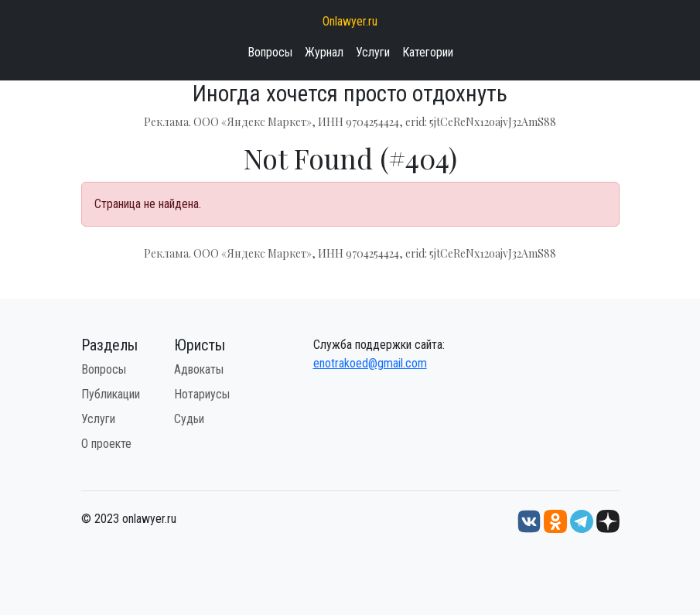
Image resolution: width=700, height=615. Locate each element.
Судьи (189, 419)
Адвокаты (199, 369)
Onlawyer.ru (350, 21)
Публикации (111, 394)
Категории (428, 52)
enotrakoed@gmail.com (370, 363)
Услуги (373, 52)
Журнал (324, 52)
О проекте (106, 444)
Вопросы (270, 52)
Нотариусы (202, 394)
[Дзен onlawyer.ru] (608, 520)
